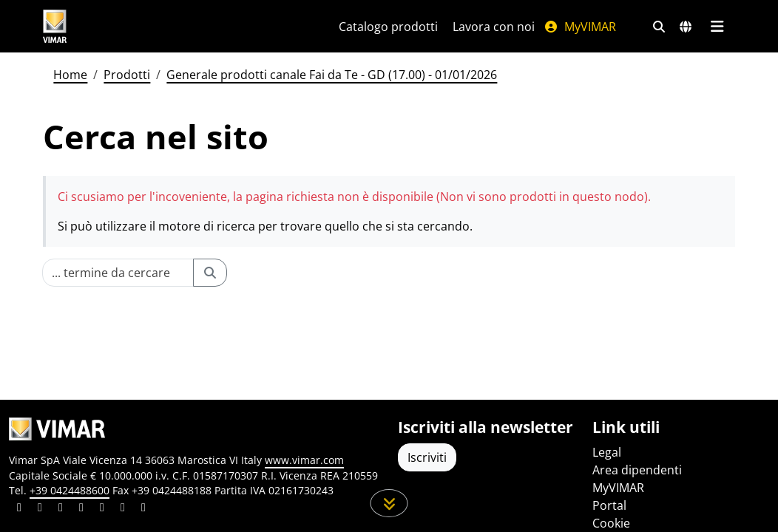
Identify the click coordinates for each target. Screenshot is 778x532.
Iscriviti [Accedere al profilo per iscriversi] (427, 457)
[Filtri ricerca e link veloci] (659, 27)
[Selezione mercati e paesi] (686, 27)
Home (70, 75)
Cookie (611, 523)
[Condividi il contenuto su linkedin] (19, 509)
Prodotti (127, 75)
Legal (607, 452)
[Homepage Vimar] (110, 26)
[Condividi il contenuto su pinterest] (61, 509)
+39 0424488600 (70, 490)
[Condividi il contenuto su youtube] (102, 509)
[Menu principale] (717, 27)
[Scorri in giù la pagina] (389, 503)
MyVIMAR (580, 27)
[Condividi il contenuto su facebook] (40, 509)
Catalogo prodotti (388, 27)
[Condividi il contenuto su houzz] (123, 509)
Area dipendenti (637, 470)
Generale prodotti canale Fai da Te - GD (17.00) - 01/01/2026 (332, 75)
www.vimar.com (304, 460)
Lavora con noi (494, 27)
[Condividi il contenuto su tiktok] (143, 509)
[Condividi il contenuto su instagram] (81, 509)
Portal (609, 505)
